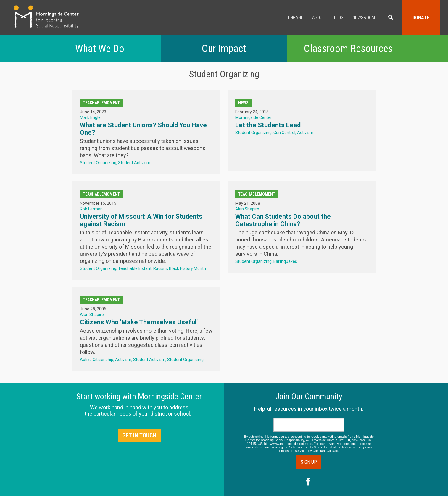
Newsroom (364, 18)
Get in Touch (139, 435)
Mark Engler (91, 117)
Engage (296, 18)
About (319, 18)
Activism (305, 133)
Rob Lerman (91, 209)
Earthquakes (285, 261)
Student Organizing (98, 163)
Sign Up (309, 462)
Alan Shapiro (247, 209)
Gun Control (284, 133)
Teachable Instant (135, 268)
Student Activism (134, 163)
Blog (339, 18)
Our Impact (224, 49)
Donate (421, 18)
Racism (160, 268)
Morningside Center (254, 117)
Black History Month (187, 268)
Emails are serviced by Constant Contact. (309, 451)
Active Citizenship (97, 360)
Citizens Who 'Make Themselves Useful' (139, 322)
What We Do (100, 49)
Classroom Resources (348, 49)
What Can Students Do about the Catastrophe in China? (283, 220)
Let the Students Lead (268, 125)
